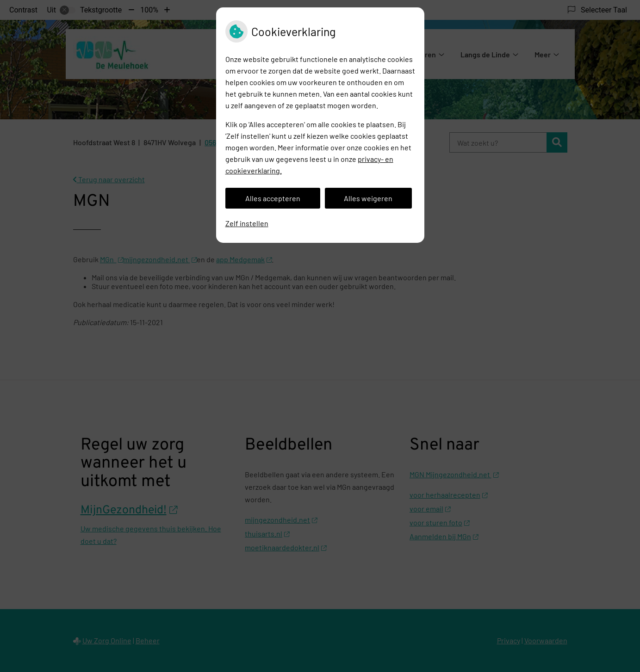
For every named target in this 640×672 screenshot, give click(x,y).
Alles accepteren (273, 198)
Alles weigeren (368, 198)
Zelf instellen (247, 223)
